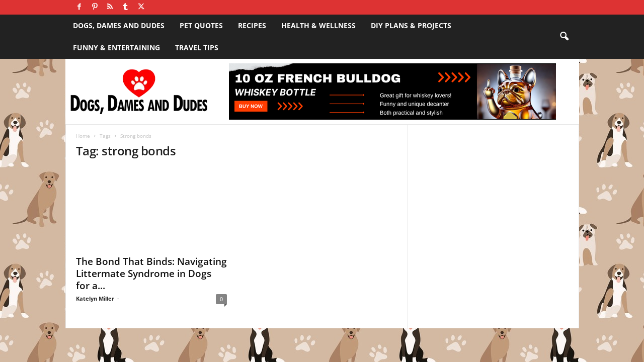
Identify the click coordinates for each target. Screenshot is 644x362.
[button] (564, 37)
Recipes (252, 25)
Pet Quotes (201, 25)
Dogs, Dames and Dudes (119, 25)
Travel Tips (197, 48)
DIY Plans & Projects (411, 25)
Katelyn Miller (95, 298)
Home (83, 136)
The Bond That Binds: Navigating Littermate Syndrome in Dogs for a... (151, 274)
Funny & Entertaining (116, 48)
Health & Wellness (318, 25)
